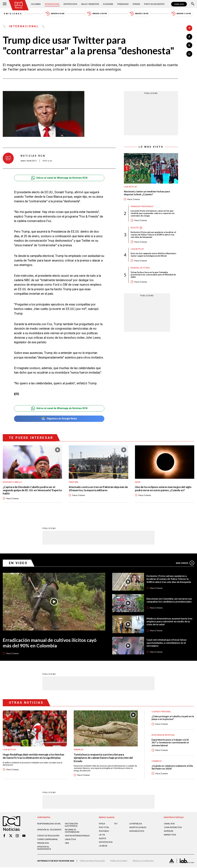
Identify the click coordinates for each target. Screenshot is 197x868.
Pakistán (73, 482)
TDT (116, 825)
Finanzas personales (142, 207)
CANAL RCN (179, 4)
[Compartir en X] (189, 45)
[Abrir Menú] (5, 4)
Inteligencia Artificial (163, 736)
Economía (108, 4)
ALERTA (103, 839)
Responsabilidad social (49, 825)
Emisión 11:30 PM (182, 14)
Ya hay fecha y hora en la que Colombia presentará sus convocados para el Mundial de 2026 (153, 276)
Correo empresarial (48, 840)
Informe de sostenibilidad (72, 832)
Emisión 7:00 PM (139, 14)
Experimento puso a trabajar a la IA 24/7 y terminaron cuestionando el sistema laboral (171, 743)
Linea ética (70, 840)
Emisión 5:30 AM (54, 14)
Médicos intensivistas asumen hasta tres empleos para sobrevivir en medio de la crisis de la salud (170, 622)
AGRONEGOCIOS (137, 832)
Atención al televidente (49, 831)
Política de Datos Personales (92, 862)
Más (185, 563)
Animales (79, 750)
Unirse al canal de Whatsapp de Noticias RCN (59, 178)
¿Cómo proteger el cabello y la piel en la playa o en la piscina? (172, 718)
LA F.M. (102, 836)
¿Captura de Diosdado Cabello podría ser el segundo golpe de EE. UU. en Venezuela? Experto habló (29, 491)
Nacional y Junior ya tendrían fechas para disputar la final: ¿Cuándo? (147, 193)
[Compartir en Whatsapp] (189, 54)
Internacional (52, 4)
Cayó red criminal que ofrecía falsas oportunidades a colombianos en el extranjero (167, 643)
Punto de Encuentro (154, 4)
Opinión (136, 4)
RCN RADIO (104, 832)
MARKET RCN (170, 836)
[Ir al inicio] (19, 5)
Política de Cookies (119, 862)
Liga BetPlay (131, 187)
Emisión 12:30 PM (97, 14)
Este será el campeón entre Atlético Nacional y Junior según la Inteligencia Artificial (154, 256)
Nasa (138, 482)
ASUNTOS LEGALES (138, 828)
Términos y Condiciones (143, 862)
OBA (67, 844)
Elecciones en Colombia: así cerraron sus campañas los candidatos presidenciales (170, 601)
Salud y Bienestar (90, 4)
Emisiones (12, 14)
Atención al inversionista (44, 849)
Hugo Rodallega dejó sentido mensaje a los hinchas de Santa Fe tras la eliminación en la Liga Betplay (34, 757)
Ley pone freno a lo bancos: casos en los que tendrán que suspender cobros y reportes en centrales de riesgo (153, 214)
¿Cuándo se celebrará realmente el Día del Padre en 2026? (173, 768)
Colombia (36, 4)
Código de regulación (48, 837)
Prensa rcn (43, 844)
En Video (18, 563)
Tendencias (123, 4)
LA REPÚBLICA (136, 825)
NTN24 (102, 825)
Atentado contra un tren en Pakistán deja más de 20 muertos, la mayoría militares (97, 489)
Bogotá (135, 228)
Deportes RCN (70, 4)
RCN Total (104, 828)
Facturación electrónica (71, 826)
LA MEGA (103, 847)
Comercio (157, 762)
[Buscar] (193, 4)
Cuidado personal (161, 712)
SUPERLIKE (169, 832)
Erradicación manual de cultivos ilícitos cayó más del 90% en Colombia (50, 644)
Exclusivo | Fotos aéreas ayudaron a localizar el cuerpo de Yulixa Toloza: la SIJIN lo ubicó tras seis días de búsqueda (153, 235)
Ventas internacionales (77, 837)
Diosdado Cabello (12, 482)
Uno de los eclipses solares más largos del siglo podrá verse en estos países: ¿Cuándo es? (163, 489)
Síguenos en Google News (59, 419)
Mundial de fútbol (140, 269)
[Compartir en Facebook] (189, 37)
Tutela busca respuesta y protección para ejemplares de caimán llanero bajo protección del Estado (104, 759)
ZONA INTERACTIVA (173, 828)
